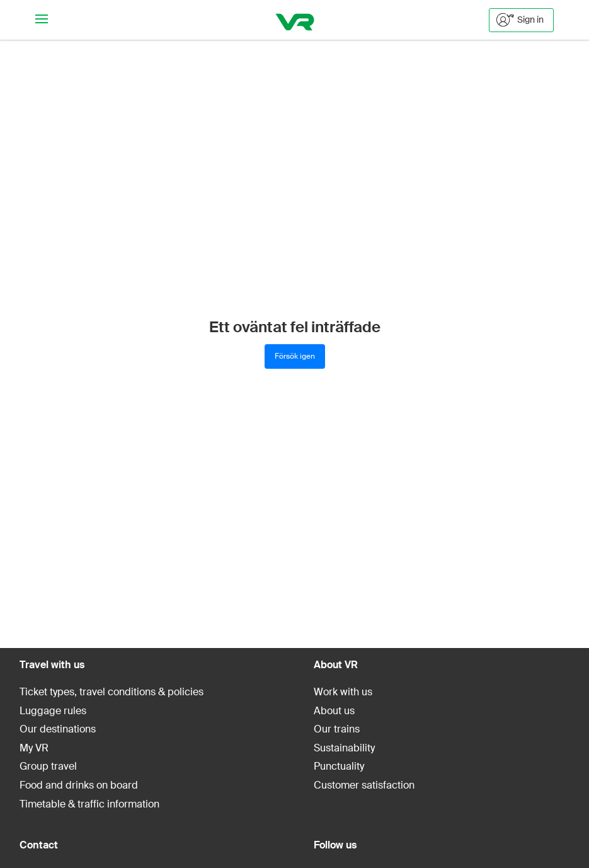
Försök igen (295, 356)
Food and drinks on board (79, 785)
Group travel (48, 766)
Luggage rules (53, 711)
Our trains (337, 729)
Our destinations (58, 729)
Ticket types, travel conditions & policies (112, 692)
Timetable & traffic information (89, 804)
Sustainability (344, 748)
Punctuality (339, 766)
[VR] (294, 20)
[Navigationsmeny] (42, 20)
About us (334, 711)
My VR (34, 748)
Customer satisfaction (364, 785)
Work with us (343, 692)
